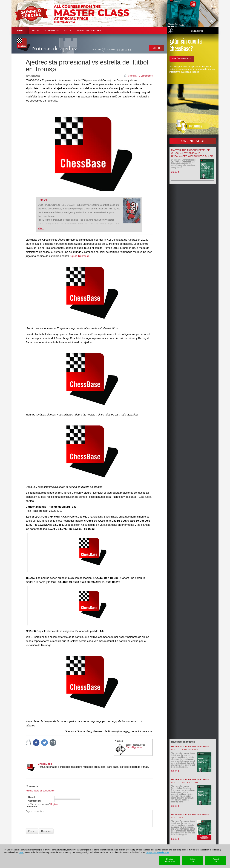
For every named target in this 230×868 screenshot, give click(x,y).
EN (122, 50)
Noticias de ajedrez (55, 48)
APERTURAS (52, 31)
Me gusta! (132, 76)
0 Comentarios (146, 76)
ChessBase (45, 764)
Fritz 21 (43, 200)
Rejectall (193, 860)
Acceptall (216, 860)
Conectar (197, 31)
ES (126, 50)
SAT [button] (68, 31)
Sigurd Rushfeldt (80, 256)
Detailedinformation (170, 860)
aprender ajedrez (89, 31)
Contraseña (34, 801)
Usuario (32, 797)
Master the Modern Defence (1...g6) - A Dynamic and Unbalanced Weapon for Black (192, 153)
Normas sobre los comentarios (40, 791)
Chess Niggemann (134, 747)
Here (21, 852)
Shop (20, 31)
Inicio (35, 31)
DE (118, 50)
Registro (54, 804)
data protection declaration (157, 852)
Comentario (32, 807)
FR (130, 50)
